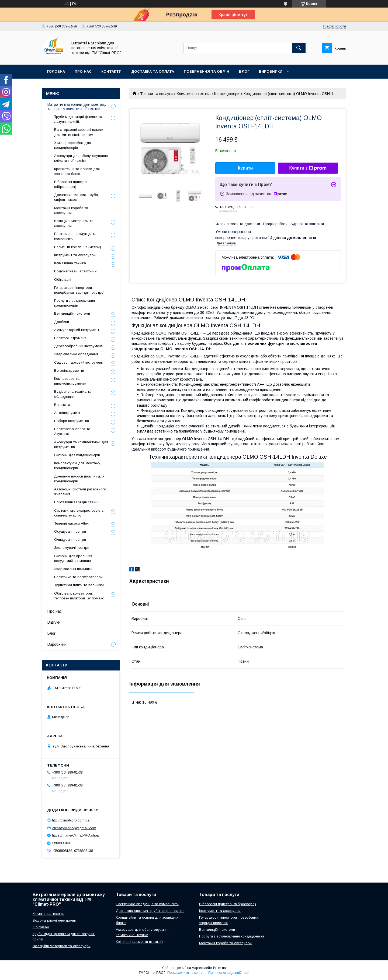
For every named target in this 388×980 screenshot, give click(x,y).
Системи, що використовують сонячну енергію (79, 513)
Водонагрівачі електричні (76, 271)
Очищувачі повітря (70, 540)
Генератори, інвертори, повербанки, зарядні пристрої (79, 290)
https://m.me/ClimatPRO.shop (76, 835)
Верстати (62, 405)
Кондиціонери (227, 94)
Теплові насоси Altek (71, 523)
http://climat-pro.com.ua (71, 820)
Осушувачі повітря (70, 531)
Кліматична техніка (194, 94)
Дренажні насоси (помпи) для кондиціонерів (79, 479)
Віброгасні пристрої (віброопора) (71, 184)
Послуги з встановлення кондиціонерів (75, 303)
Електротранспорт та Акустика (72, 431)
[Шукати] (299, 48)
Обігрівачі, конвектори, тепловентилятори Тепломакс (79, 596)
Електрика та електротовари (78, 577)
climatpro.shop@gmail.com (74, 828)
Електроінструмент (70, 338)
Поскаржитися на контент (187, 973)
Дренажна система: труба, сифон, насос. (77, 197)
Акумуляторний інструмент (77, 330)
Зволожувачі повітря (72, 548)
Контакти (111, 71)
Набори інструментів (72, 421)
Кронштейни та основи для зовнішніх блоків (77, 171)
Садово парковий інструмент (79, 362)
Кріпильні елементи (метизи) (139, 942)
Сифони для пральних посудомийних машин (73, 558)
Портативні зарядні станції (77, 502)
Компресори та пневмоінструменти (70, 381)
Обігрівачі (63, 280)
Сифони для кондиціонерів (77, 455)
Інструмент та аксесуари (75, 255)
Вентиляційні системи (72, 313)
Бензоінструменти (69, 370)
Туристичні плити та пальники (79, 585)
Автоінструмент (67, 413)
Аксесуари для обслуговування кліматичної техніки (81, 158)
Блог (244, 71)
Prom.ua (219, 968)
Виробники (271, 71)
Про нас (83, 71)
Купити (245, 168)
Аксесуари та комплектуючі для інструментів (81, 445)
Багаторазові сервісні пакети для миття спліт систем (79, 132)
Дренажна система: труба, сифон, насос (150, 911)
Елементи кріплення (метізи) (78, 247)
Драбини (62, 322)
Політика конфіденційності (229, 973)
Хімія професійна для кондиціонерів (72, 145)
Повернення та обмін (207, 71)
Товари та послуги (156, 94)
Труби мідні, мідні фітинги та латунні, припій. (78, 119)
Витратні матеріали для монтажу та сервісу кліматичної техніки (77, 107)
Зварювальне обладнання (76, 354)
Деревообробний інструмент (78, 346)
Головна (56, 71)
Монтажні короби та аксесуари (71, 210)
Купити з (308, 168)
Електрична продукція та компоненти (75, 236)
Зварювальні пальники (73, 569)
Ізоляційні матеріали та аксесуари (74, 223)
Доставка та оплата (153, 71)
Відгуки (54, 622)
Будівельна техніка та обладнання (73, 394)
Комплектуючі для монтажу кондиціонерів (77, 466)
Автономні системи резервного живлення (80, 492)
